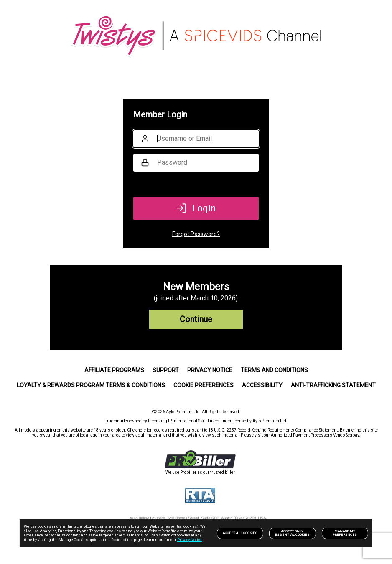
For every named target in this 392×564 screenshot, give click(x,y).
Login (196, 208)
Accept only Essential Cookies (292, 533)
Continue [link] (196, 319)
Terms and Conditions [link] (274, 370)
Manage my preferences (345, 533)
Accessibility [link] (262, 385)
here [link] (142, 430)
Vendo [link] (339, 435)
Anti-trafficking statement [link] (333, 385)
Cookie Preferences (204, 385)
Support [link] (166, 370)
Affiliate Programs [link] (114, 370)
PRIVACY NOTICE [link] (210, 370)
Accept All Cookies (240, 533)
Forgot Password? (196, 234)
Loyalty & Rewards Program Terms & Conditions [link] (91, 385)
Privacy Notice (190, 540)
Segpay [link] (352, 435)
